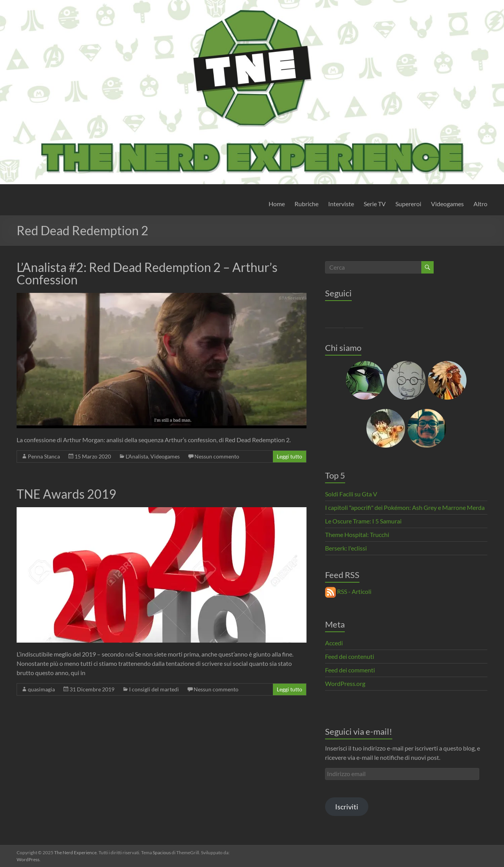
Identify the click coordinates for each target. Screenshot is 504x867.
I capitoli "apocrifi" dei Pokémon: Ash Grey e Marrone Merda (405, 507)
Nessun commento (217, 456)
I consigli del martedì (154, 689)
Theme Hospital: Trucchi (357, 534)
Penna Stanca (44, 456)
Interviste (341, 204)
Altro (480, 204)
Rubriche (306, 204)
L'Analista (137, 456)
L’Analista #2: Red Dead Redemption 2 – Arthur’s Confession (147, 273)
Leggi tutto (289, 456)
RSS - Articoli (348, 591)
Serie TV (375, 204)
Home (277, 204)
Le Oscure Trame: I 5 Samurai (363, 521)
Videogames (447, 204)
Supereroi (408, 204)
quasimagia (41, 689)
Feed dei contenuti (350, 656)
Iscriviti (347, 807)
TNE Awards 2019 (66, 494)
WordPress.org (345, 683)
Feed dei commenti (350, 670)
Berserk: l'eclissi (346, 548)
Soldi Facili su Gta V (351, 494)
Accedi (334, 643)
